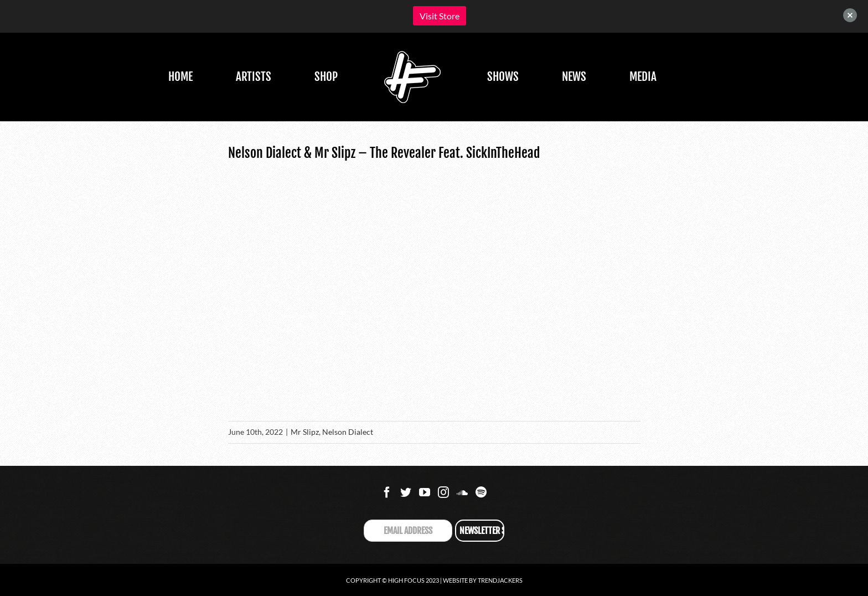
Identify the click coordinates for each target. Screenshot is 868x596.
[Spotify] (481, 492)
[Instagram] (443, 492)
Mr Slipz (305, 432)
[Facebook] (387, 492)
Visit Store (440, 16)
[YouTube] (425, 492)
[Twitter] (406, 492)
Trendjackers (500, 580)
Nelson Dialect (348, 432)
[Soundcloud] (462, 492)
